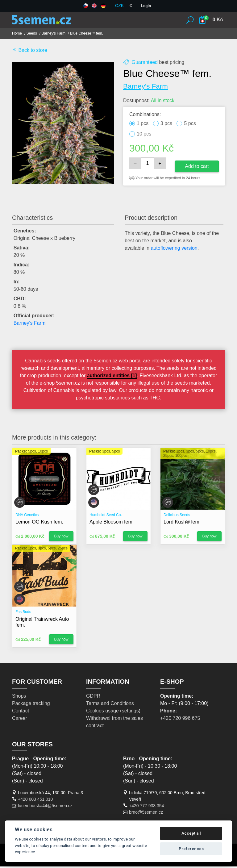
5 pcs (190, 125)
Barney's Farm (54, 35)
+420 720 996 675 (180, 720)
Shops (19, 697)
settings (130, 712)
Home (17, 35)
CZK (119, 6)
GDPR (93, 697)
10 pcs (144, 135)
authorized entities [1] (122, 377)
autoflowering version (174, 250)
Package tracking (31, 705)
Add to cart (197, 167)
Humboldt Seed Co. (106, 516)
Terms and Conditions (110, 705)
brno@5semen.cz (146, 814)
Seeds (32, 35)
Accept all (191, 833)
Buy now (61, 538)
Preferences (191, 849)
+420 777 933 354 (146, 807)
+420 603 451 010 (35, 801)
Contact (21, 712)
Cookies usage (102, 712)
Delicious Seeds (177, 516)
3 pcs (166, 125)
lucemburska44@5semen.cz (45, 807)
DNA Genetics (27, 516)
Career (20, 720)
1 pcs (143, 125)
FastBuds (23, 613)
